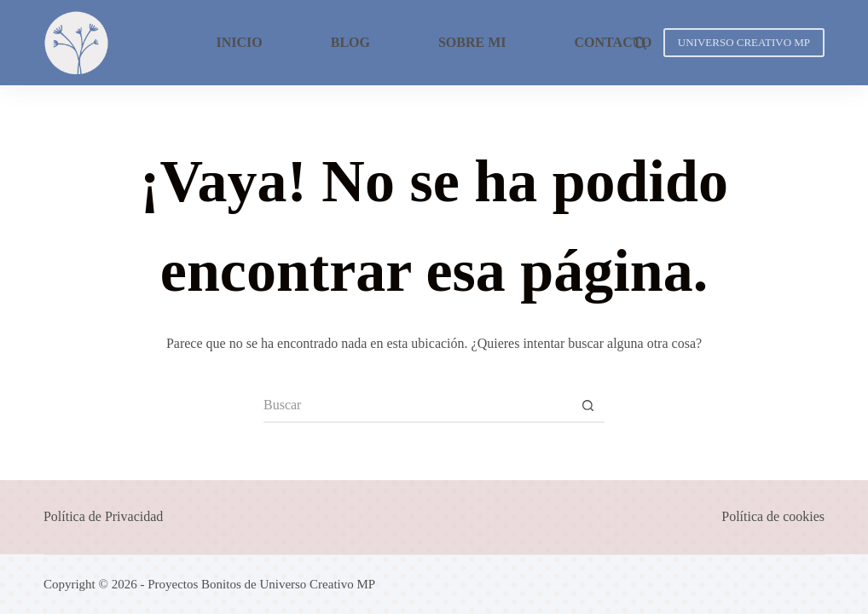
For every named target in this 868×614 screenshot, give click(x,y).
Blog (350, 42)
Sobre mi (472, 42)
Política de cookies (773, 516)
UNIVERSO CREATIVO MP (744, 42)
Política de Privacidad (103, 516)
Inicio (239, 42)
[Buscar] (640, 43)
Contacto (613, 42)
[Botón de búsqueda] (587, 406)
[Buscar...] (417, 406)
